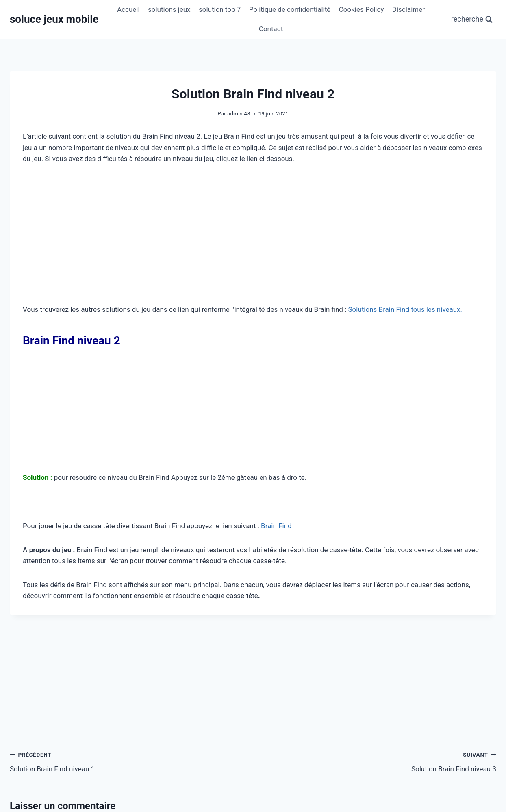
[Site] (419, 725)
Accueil (128, 9)
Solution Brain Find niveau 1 (128, 527)
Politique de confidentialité (290, 9)
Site (351, 725)
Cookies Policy (362, 9)
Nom (23, 725)
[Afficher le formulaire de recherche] (472, 19)
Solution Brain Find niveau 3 (378, 527)
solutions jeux (169, 9)
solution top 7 (220, 9)
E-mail (191, 725)
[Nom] (87, 725)
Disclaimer (408, 9)
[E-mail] (253, 725)
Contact (271, 29)
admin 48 (239, 113)
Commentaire (37, 616)
